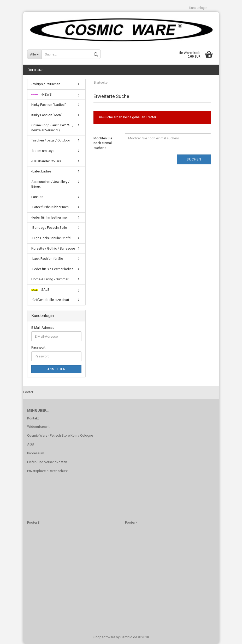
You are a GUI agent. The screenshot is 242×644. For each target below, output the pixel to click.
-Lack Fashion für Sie (47, 259)
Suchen (194, 159)
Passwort (38, 347)
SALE (40, 290)
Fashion (37, 197)
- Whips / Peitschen (46, 84)
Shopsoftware (104, 637)
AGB (31, 444)
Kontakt (33, 418)
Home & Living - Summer (50, 279)
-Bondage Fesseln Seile (49, 228)
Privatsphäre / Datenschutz (47, 471)
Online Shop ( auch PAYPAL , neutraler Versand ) (52, 128)
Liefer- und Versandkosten (47, 462)
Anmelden (56, 369)
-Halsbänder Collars (46, 161)
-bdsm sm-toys (43, 151)
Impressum (36, 453)
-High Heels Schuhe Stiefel (51, 238)
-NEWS (42, 94)
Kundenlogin (198, 8)
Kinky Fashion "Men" (47, 115)
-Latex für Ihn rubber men (50, 207)
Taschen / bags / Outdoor (51, 140)
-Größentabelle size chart (50, 300)
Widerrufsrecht (38, 427)
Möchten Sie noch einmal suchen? (103, 143)
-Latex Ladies (41, 171)
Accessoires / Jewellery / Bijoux (50, 184)
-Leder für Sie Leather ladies (52, 269)
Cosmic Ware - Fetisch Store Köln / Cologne (60, 435)
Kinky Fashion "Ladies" (49, 105)
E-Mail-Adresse (43, 328)
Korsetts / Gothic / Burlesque (53, 248)
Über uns (36, 70)
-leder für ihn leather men (50, 217)
